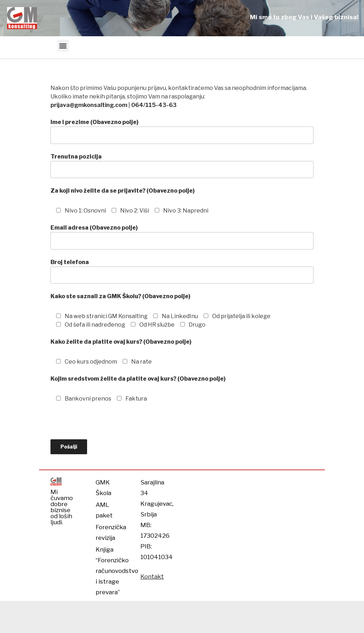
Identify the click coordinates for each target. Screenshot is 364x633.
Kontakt (152, 576)
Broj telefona (182, 271)
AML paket (104, 510)
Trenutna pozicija (182, 166)
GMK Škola (103, 488)
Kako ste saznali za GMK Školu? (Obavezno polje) (121, 296)
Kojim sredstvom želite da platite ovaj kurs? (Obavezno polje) (138, 379)
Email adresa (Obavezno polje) (182, 237)
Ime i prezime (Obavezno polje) (182, 131)
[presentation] (105, 425)
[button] (63, 46)
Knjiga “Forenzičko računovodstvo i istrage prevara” (109, 571)
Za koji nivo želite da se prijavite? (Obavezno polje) (123, 191)
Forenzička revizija (109, 532)
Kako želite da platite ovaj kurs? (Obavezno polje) (121, 342)
